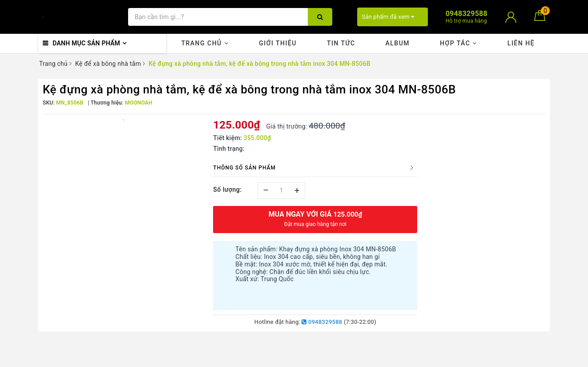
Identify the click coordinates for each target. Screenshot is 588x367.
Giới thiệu (278, 43)
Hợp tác (459, 43)
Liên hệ (521, 43)
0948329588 (322, 322)
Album (397, 43)
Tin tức (341, 43)
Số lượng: (227, 190)
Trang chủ (205, 43)
